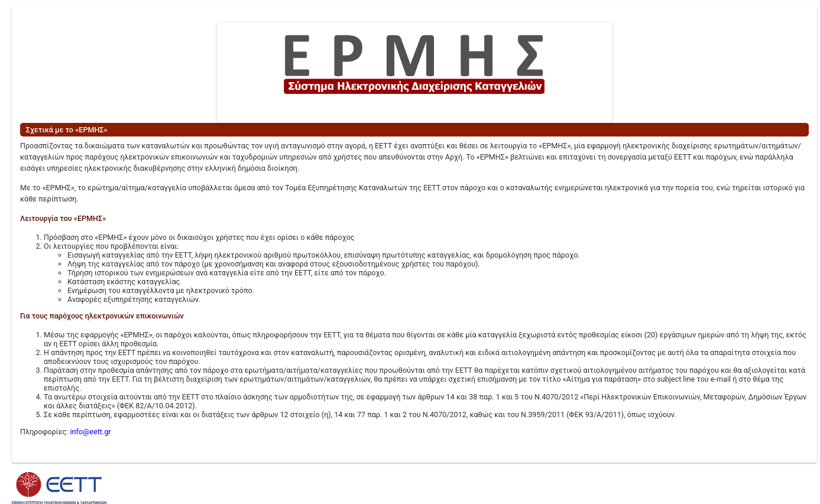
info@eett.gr (90, 432)
